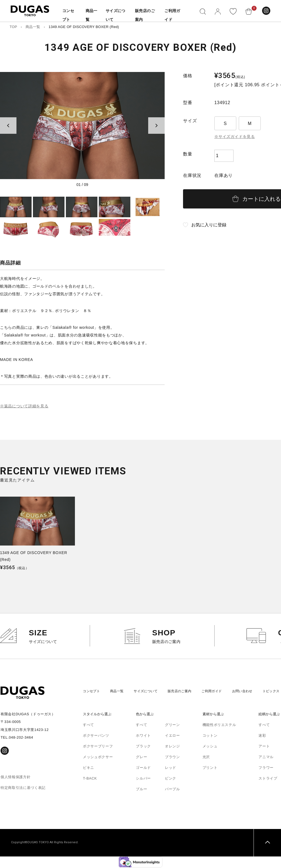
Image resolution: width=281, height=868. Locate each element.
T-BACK (90, 779)
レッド (171, 768)
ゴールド (143, 768)
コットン (210, 736)
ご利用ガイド (221, 692)
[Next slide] (156, 126)
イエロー (172, 736)
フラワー (266, 768)
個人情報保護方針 (16, 777)
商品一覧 (33, 27)
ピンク (171, 779)
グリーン (172, 725)
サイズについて (150, 692)
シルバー (143, 779)
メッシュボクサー (98, 757)
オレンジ (172, 747)
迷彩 (262, 736)
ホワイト (143, 736)
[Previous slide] (8, 126)
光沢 (206, 757)
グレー (141, 757)
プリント (210, 768)
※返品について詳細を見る (24, 406)
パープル (172, 790)
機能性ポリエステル (219, 725)
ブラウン (172, 757)
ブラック (143, 747)
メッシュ (210, 747)
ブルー (141, 790)
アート (264, 747)
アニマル (266, 757)
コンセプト (92, 692)
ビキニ (88, 768)
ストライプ (268, 779)
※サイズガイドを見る (235, 137)
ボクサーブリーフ (98, 747)
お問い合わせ (254, 692)
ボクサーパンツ (96, 736)
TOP (13, 27)
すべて (88, 725)
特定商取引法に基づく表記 (23, 788)
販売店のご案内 (187, 692)
